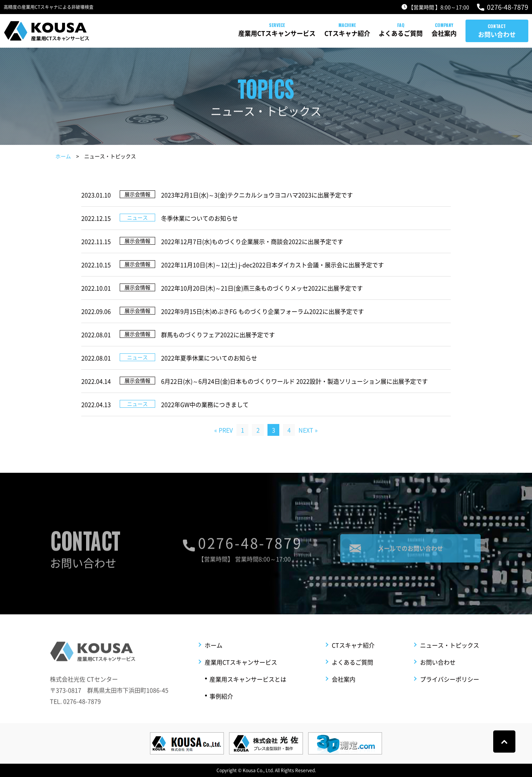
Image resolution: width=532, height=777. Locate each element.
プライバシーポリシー (450, 690)
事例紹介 (221, 707)
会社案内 (430, 33)
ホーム (63, 157)
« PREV (224, 430)
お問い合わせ (497, 34)
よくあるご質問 (372, 33)
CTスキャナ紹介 (304, 33)
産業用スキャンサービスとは (248, 690)
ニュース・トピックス (450, 656)
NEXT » (308, 430)
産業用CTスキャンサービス (220, 33)
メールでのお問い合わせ (410, 554)
